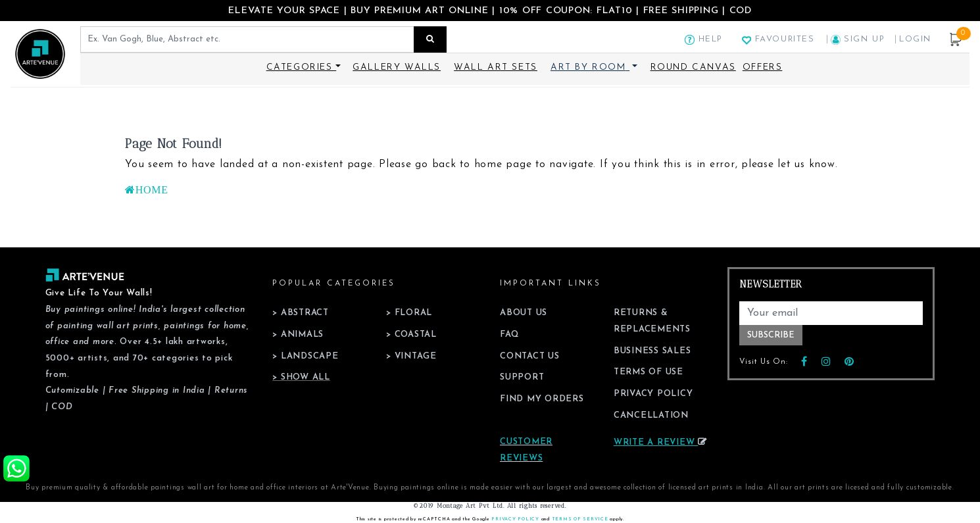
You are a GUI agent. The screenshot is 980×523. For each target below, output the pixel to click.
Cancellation (651, 415)
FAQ (509, 335)
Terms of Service (580, 519)
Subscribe (771, 335)
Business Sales (652, 351)
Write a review (660, 442)
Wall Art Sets (496, 67)
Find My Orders (542, 399)
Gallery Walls (397, 67)
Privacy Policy (653, 394)
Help (704, 39)
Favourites (778, 39)
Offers (763, 67)
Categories (302, 67)
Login (915, 39)
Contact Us (530, 356)
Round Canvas (693, 67)
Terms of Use (649, 372)
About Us (524, 313)
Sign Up (860, 39)
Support (522, 377)
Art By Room (588, 67)
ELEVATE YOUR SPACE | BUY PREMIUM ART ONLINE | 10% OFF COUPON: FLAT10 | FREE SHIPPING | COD (490, 11)
